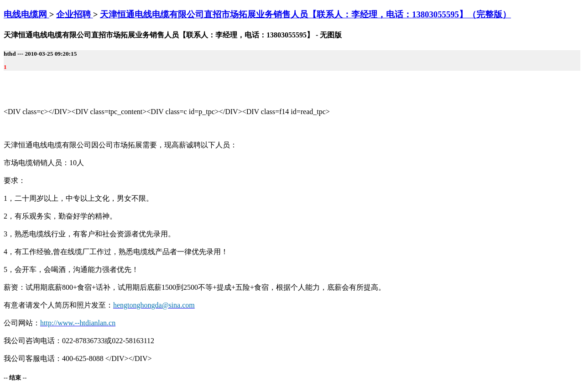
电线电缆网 (26, 14)
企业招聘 (75, 14)
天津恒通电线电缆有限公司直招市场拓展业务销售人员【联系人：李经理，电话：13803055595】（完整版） (305, 14)
